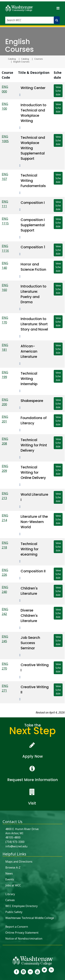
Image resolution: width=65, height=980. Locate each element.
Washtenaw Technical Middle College (30, 918)
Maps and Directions (19, 862)
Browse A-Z (13, 867)
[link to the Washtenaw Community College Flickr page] (30, 971)
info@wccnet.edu (16, 846)
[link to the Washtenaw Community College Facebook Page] (16, 971)
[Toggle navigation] (58, 8)
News (9, 873)
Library (10, 894)
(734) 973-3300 (15, 842)
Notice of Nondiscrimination (24, 939)
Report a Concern (17, 927)
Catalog (12, 59)
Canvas (10, 900)
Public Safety (14, 912)
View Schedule (58, 91)
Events (10, 879)
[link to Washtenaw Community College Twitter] (44, 971)
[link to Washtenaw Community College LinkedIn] (51, 971)
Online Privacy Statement (22, 933)
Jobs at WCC (13, 885)
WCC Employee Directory (21, 906)
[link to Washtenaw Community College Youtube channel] (37, 971)
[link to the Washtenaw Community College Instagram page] (23, 971)
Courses (39, 59)
